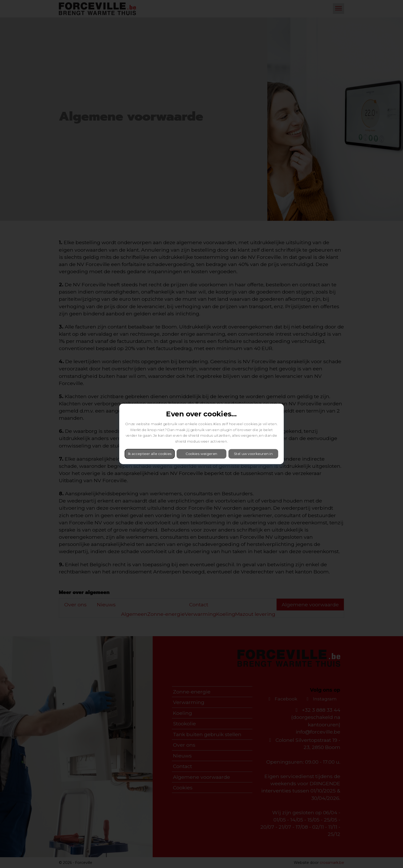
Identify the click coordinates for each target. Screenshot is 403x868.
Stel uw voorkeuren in (253, 454)
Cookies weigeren (201, 454)
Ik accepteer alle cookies (150, 454)
